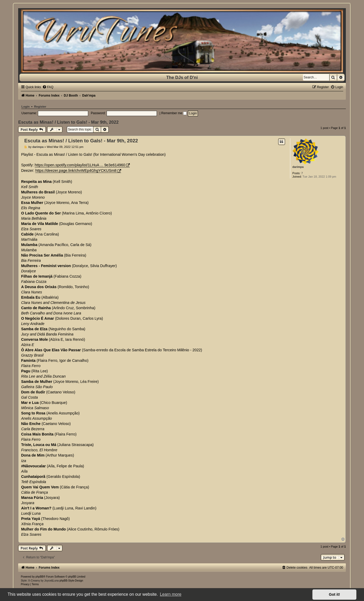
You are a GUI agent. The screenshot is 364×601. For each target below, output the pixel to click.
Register (40, 107)
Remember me (174, 113)
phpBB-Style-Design (71, 581)
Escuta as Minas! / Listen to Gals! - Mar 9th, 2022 (68, 122)
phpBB (39, 577)
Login (25, 107)
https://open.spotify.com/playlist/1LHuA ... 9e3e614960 (80, 165)
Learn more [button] (171, 594)
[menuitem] (48, 87)
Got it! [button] (335, 594)
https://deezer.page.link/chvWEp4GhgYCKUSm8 (76, 171)
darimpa (298, 167)
